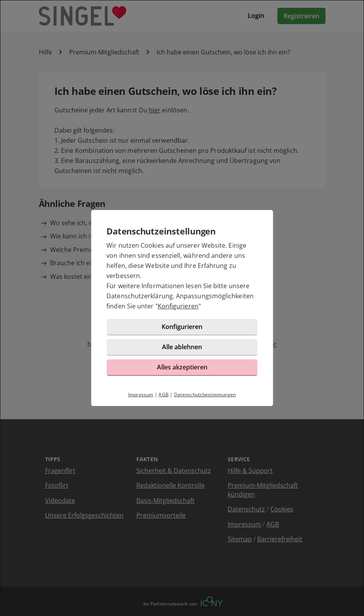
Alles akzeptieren (182, 367)
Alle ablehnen (182, 347)
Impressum (141, 395)
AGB (164, 395)
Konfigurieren (178, 306)
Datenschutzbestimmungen (205, 395)
